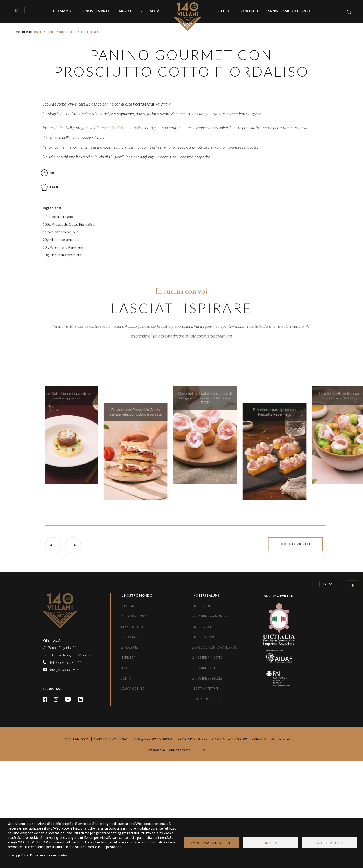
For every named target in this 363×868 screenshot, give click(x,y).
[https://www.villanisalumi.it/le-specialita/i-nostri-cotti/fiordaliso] (121, 258)
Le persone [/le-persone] (129, 788)
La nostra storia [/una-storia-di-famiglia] (133, 757)
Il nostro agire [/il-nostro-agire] (133, 767)
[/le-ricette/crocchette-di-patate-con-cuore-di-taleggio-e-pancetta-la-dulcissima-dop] (226, 576)
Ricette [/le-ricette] (224, 11)
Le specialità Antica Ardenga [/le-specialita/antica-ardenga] (214, 788)
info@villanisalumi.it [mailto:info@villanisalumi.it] (64, 810)
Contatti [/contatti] (250, 11)
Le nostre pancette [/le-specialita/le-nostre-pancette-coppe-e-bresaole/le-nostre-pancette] (207, 798)
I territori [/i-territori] (128, 798)
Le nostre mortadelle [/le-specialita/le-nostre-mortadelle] (209, 757)
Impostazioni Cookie (211, 843)
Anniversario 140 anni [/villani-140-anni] (289, 11)
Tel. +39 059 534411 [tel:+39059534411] (66, 803)
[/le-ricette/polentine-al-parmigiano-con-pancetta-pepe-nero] (295, 592)
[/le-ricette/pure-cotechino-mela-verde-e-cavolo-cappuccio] (87, 576)
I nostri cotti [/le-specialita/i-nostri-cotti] (202, 747)
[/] (75, 751)
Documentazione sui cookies (49, 855)
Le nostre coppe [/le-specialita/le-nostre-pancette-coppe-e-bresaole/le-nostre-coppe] (205, 808)
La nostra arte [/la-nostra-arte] (95, 11)
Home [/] (191, 16)
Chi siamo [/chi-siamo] (62, 11)
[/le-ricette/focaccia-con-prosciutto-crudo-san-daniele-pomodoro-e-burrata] (156, 592)
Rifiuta (270, 843)
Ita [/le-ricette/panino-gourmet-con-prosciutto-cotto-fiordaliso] (16, 10)
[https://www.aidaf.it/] (275, 796)
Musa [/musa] (124, 808)
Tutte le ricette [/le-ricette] (316, 685)
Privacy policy (17, 855)
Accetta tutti (330, 843)
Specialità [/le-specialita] (150, 11)
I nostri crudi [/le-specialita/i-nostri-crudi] (202, 767)
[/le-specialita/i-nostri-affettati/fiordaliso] (197, 347)
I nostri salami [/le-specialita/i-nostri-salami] (203, 777)
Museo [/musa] (125, 11)
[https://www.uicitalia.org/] (275, 764)
